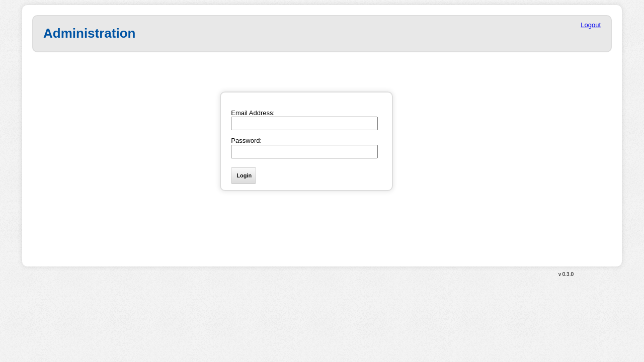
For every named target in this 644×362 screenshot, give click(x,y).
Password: (246, 141)
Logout (591, 25)
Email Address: (253, 113)
